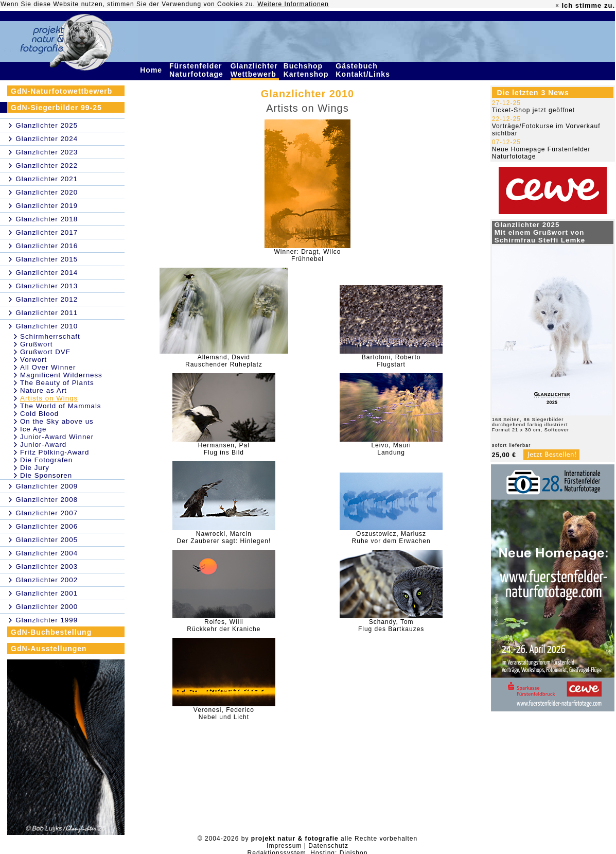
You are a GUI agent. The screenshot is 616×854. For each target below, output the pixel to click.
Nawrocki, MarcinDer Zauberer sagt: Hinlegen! (224, 537)
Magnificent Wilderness (61, 375)
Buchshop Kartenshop (307, 70)
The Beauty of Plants (57, 383)
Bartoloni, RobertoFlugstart (391, 361)
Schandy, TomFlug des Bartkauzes (391, 625)
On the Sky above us (57, 421)
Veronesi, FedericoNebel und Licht (224, 713)
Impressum (284, 846)
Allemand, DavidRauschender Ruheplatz (224, 361)
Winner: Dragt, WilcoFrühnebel (307, 255)
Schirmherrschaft (50, 336)
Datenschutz (328, 846)
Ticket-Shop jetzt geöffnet (533, 110)
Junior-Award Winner (57, 437)
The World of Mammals (61, 406)
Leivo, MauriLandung (391, 449)
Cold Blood (39, 414)
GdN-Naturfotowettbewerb (61, 91)
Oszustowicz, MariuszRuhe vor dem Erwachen (391, 537)
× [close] (557, 6)
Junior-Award (43, 445)
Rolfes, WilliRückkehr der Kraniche (224, 625)
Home (152, 70)
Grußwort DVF (45, 352)
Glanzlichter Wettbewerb (255, 70)
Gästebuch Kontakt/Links (364, 70)
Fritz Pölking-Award (55, 452)
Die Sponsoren (46, 475)
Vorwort (33, 360)
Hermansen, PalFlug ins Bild (224, 449)
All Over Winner (48, 367)
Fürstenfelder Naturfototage (198, 70)
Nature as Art (43, 390)
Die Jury (35, 468)
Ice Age (33, 429)
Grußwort (37, 344)
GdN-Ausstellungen (49, 649)
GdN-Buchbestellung (51, 632)
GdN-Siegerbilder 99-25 (56, 108)
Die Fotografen (46, 460)
